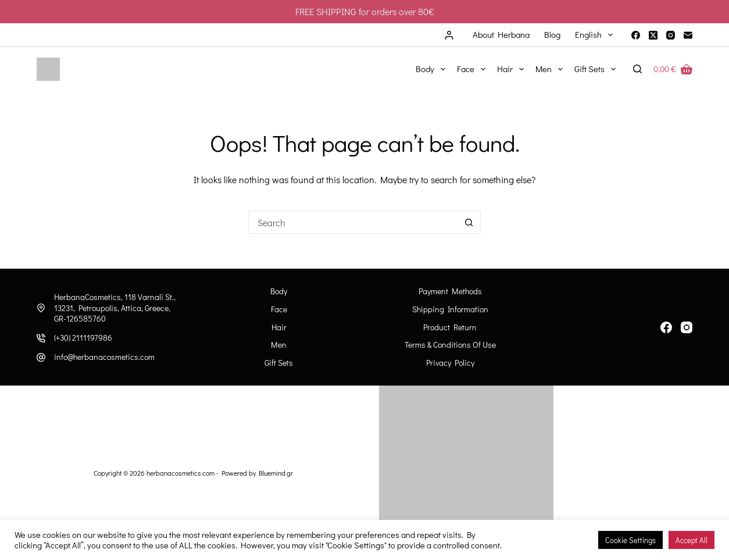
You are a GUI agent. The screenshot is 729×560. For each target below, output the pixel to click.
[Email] (688, 35)
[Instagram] (671, 35)
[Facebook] (636, 35)
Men (551, 69)
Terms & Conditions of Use (450, 345)
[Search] (637, 69)
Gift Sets (597, 69)
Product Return (450, 327)
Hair (513, 69)
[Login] (449, 35)
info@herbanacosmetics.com (104, 357)
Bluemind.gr (276, 473)
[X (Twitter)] (653, 35)
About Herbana (501, 34)
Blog (552, 34)
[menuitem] (594, 35)
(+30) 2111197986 (83, 338)
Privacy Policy (450, 363)
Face (474, 69)
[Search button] (469, 222)
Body (433, 69)
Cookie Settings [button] (630, 540)
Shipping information (450, 309)
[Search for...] (353, 222)
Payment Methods (450, 291)
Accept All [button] (692, 540)
